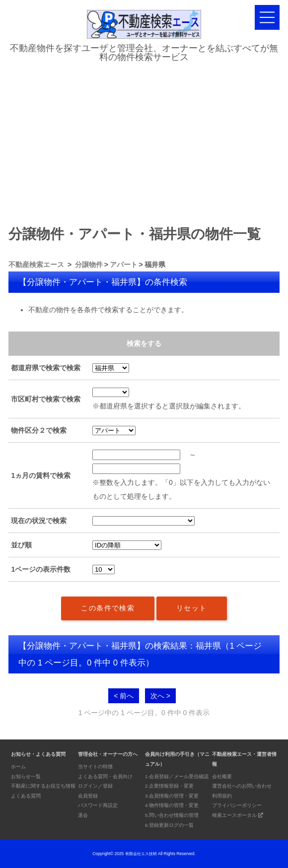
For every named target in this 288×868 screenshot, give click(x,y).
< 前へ (124, 696)
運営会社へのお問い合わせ (242, 786)
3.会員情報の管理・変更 (172, 796)
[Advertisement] (144, 141)
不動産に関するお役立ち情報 (43, 786)
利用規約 (222, 796)
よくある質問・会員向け (105, 776)
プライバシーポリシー (237, 805)
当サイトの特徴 (95, 767)
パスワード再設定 (98, 805)
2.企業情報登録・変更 (169, 786)
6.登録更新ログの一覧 (169, 825)
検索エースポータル (238, 815)
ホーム (18, 767)
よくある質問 (26, 796)
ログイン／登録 (95, 786)
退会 (83, 815)
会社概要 (222, 776)
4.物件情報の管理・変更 (172, 805)
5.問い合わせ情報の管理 (172, 815)
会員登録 (88, 796)
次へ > (160, 696)
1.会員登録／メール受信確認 (177, 776)
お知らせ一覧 (26, 776)
